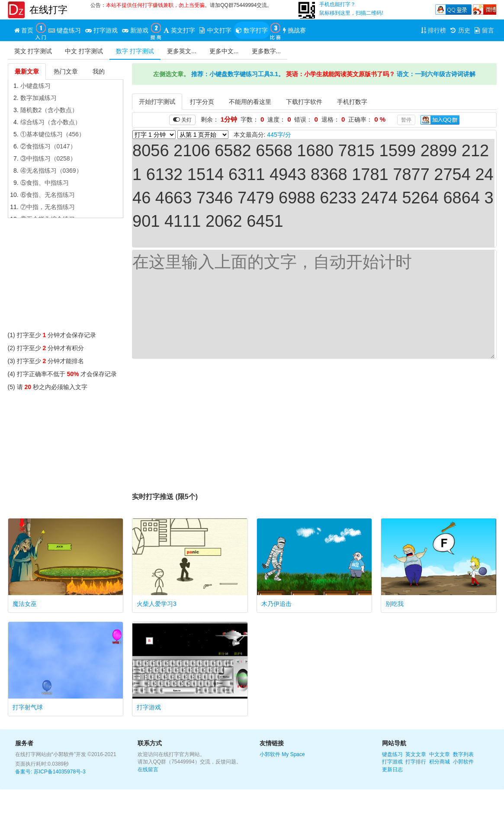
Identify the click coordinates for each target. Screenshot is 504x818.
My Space (293, 754)
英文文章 (416, 754)
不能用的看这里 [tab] (250, 102)
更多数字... (266, 51)
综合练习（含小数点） (51, 122)
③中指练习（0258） (48, 158)
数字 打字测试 (135, 51)
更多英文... (182, 51)
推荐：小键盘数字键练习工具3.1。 (238, 74)
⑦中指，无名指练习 (48, 207)
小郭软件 (270, 754)
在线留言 (148, 770)
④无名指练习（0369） (51, 171)
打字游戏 (392, 762)
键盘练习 (392, 754)
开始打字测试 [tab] (157, 102)
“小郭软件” (64, 754)
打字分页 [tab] (202, 102)
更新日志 (392, 770)
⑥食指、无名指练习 (48, 195)
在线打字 (48, 10)
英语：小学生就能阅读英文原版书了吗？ (340, 74)
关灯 (182, 120)
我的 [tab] (99, 71)
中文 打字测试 (84, 51)
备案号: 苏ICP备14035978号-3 (50, 772)
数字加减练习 (39, 98)
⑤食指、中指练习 (45, 183)
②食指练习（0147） (48, 146)
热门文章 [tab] (66, 71)
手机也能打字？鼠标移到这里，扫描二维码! (351, 9)
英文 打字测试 (33, 51)
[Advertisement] (66, 277)
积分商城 (440, 762)
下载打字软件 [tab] (304, 102)
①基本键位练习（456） (53, 134)
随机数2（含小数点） (49, 110)
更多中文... (224, 51)
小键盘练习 (35, 86)
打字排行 (416, 762)
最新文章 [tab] (27, 71)
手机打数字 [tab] (352, 102)
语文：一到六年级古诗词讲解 (436, 74)
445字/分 (279, 135)
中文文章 (440, 754)
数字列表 (463, 754)
